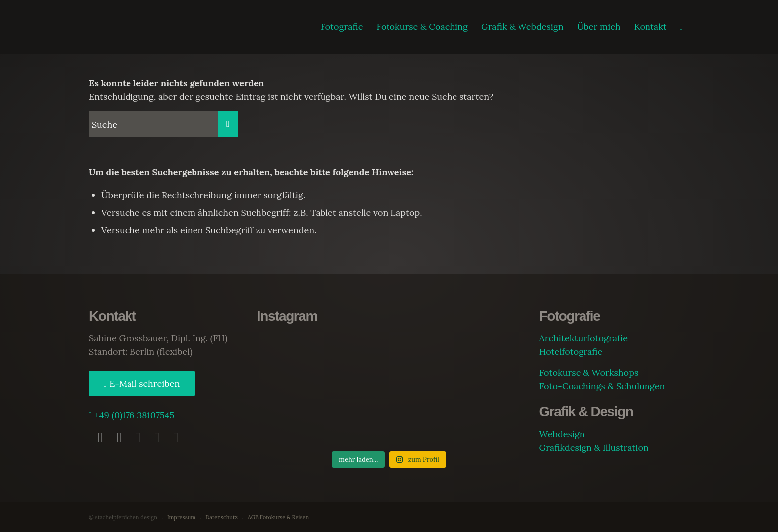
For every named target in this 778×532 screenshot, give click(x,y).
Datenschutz (222, 517)
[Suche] (681, 27)
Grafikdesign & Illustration (593, 447)
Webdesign (562, 434)
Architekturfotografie (583, 338)
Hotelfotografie (571, 352)
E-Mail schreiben (144, 383)
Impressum (181, 517)
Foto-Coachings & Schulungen (602, 386)
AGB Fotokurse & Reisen (278, 517)
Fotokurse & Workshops (588, 372)
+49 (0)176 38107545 (133, 415)
